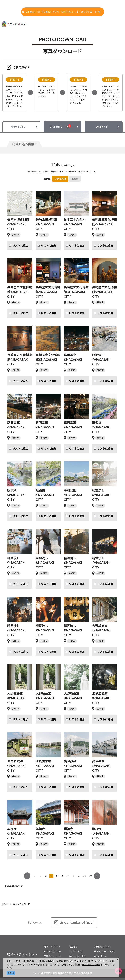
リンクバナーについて (104, 951)
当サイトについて (52, 947)
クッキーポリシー (91, 964)
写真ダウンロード (21, 904)
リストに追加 (20, 245)
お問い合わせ (100, 956)
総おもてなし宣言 (77, 956)
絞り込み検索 (24, 144)
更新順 (75, 179)
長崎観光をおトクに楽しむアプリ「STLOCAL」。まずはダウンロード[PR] (62, 12)
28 (85, 876)
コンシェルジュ (76, 951)
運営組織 (73, 947)
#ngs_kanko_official (74, 922)
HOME (6, 904)
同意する (11, 973)
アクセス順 (60, 179)
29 (90, 876)
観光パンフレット (52, 951)
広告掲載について (102, 947)
